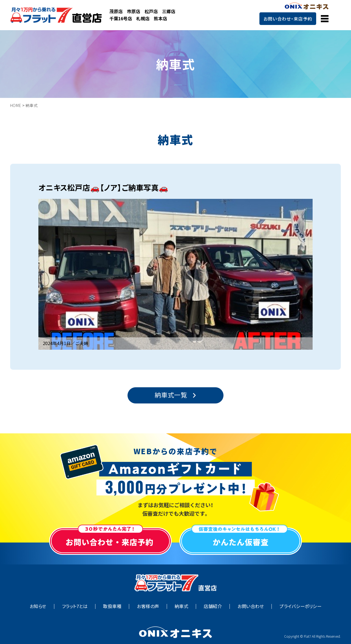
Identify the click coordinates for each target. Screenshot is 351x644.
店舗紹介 (213, 606)
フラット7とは (75, 606)
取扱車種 (112, 606)
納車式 (181, 606)
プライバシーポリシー (300, 606)
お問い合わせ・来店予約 (288, 19)
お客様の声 (148, 606)
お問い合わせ (251, 606)
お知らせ (38, 606)
